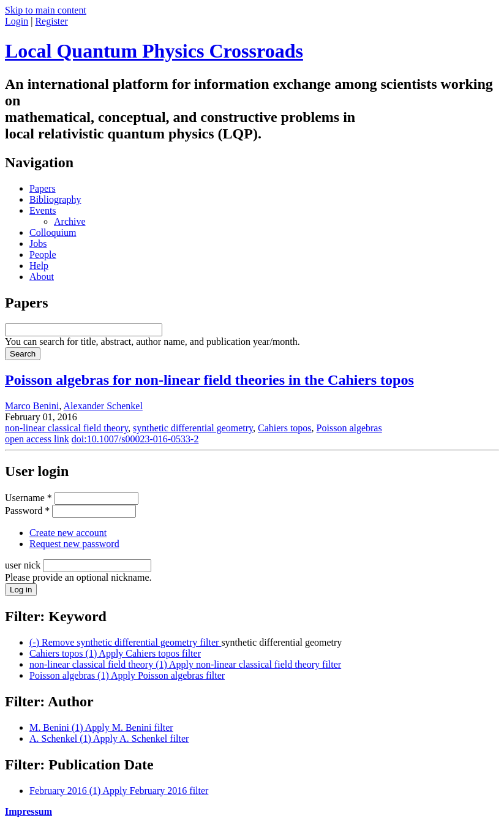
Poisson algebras (349, 428)
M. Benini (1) (101, 727)
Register (51, 21)
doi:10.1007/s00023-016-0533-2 (135, 439)
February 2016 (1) (119, 791)
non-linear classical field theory (66, 428)
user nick (24, 565)
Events (43, 210)
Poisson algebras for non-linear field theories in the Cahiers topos (209, 380)
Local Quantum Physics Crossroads (154, 51)
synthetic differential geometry (193, 428)
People (43, 255)
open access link (37, 439)
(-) (125, 642)
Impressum (28, 811)
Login (17, 21)
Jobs (38, 244)
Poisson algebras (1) (127, 675)
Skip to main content (46, 10)
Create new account (68, 533)
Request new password (74, 544)
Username (28, 498)
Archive (70, 221)
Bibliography (55, 199)
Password (27, 511)
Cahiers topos (285, 428)
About (42, 277)
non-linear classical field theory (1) (185, 664)
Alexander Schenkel (103, 406)
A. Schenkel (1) (109, 738)
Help (39, 266)
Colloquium (53, 232)
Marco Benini (32, 406)
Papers (43, 188)
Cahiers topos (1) (115, 653)
